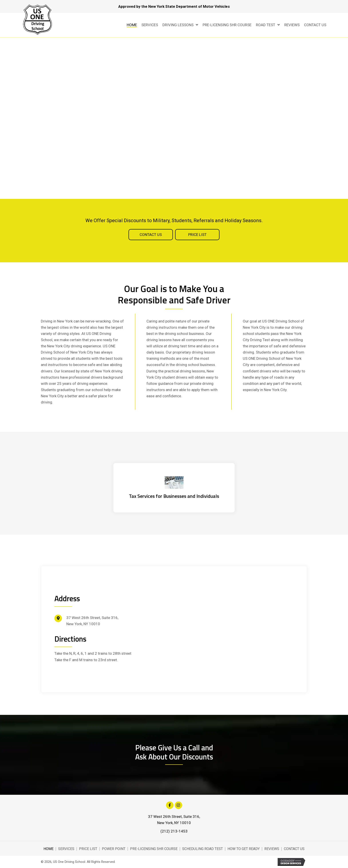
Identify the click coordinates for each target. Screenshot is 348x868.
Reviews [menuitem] (272, 849)
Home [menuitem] (48, 849)
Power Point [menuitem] (114, 849)
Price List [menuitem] (88, 849)
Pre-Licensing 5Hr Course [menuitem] (154, 849)
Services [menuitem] (66, 849)
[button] (151, 235)
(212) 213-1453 (174, 831)
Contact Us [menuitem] (294, 849)
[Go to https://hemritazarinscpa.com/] (174, 488)
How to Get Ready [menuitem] (244, 849)
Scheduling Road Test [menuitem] (203, 849)
